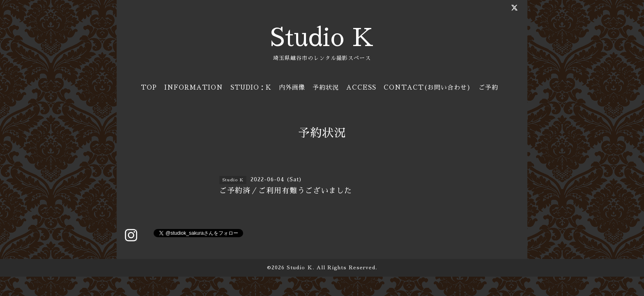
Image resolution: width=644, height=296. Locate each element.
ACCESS (361, 87)
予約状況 (326, 87)
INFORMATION (194, 87)
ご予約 (488, 87)
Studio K (322, 38)
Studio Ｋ (300, 268)
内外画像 (292, 87)
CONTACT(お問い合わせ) (427, 87)
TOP (149, 87)
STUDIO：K (251, 87)
